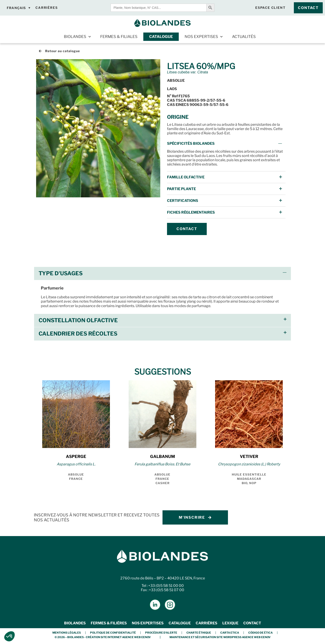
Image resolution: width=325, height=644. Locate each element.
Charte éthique (199, 633)
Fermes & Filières (109, 623)
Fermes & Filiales (119, 37)
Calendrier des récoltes (78, 334)
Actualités (244, 37)
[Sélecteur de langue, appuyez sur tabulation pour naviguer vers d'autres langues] (19, 8)
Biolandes (77, 37)
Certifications (183, 201)
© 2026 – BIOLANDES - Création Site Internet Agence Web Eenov (103, 637)
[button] (226, 143)
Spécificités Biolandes (191, 143)
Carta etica (230, 633)
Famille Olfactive (186, 177)
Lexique (230, 623)
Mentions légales (67, 633)
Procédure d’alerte (161, 633)
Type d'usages (61, 273)
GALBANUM (162, 456)
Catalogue (161, 37)
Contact (252, 623)
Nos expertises (204, 37)
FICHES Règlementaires (191, 212)
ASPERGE (76, 456)
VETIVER (249, 456)
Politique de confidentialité (113, 633)
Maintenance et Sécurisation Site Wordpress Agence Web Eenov (220, 637)
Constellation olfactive (78, 320)
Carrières (207, 623)
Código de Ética (260, 633)
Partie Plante (181, 189)
